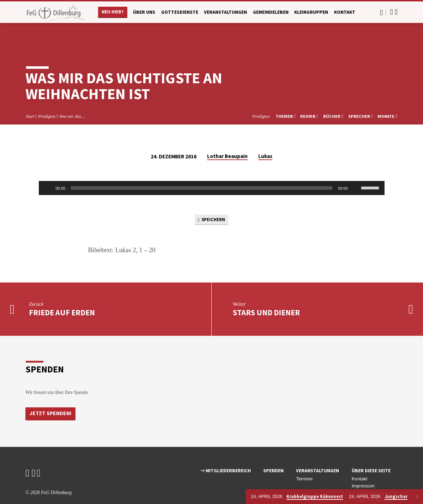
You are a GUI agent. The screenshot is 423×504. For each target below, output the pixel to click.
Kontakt (345, 12)
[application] (212, 167)
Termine (304, 460)
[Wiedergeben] (48, 167)
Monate (387, 95)
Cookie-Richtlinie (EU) (375, 481)
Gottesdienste (180, 12)
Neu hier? (113, 12)
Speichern (211, 199)
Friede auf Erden (62, 293)
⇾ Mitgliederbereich (226, 452)
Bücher (333, 95)
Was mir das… (72, 95)
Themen (286, 95)
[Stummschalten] (356, 167)
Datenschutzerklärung (374, 474)
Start (30, 95)
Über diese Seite (371, 452)
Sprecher (361, 95)
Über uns (144, 12)
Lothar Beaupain (227, 135)
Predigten (47, 95)
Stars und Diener (266, 293)
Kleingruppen (311, 12)
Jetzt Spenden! (52, 395)
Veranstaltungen (225, 12)
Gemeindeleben (271, 12)
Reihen (309, 95)
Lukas (265, 135)
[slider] (202, 167)
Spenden (273, 452)
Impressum (363, 467)
